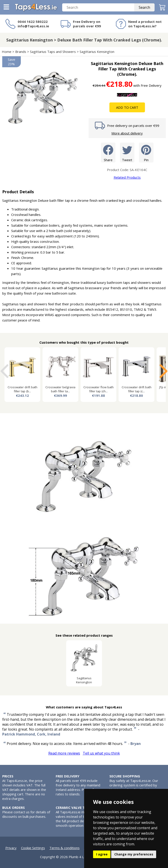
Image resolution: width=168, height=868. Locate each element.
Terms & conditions (65, 848)
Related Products (127, 177)
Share (108, 152)
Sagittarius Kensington (97, 52)
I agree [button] (102, 854)
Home (7, 52)
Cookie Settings (33, 848)
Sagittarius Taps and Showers (53, 52)
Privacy (11, 848)
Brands (21, 52)
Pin (146, 152)
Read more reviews (64, 753)
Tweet (127, 152)
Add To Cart (127, 107)
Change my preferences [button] (134, 854)
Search (144, 7)
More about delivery (127, 133)
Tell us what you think (101, 753)
